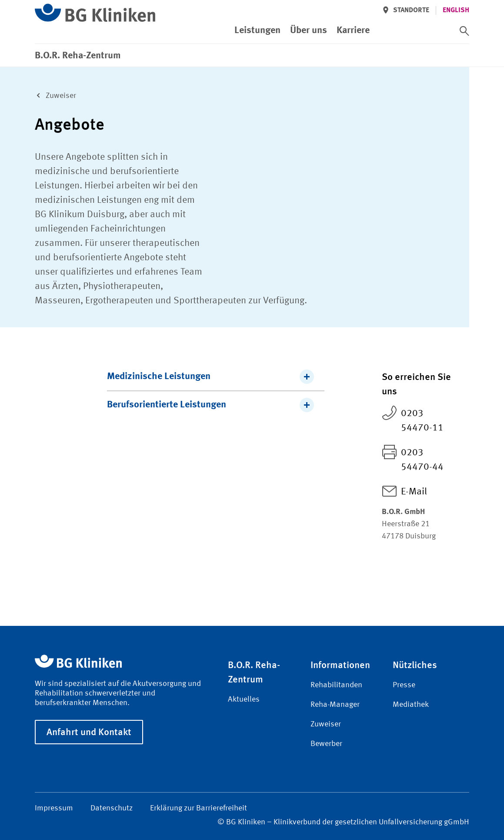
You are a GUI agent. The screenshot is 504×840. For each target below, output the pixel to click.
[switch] (464, 31)
